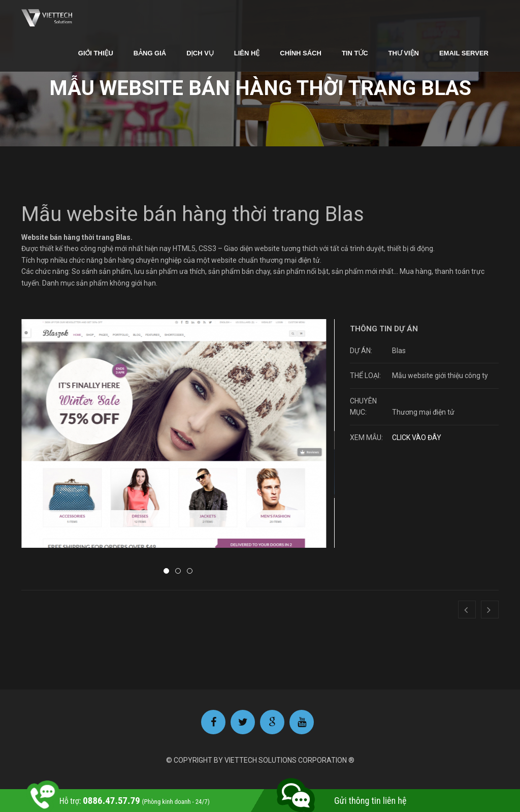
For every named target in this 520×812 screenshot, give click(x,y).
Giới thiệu (96, 53)
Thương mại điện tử (423, 412)
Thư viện (404, 53)
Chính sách (301, 53)
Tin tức (355, 53)
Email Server (464, 53)
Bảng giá (150, 53)
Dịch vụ (200, 53)
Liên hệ (247, 53)
